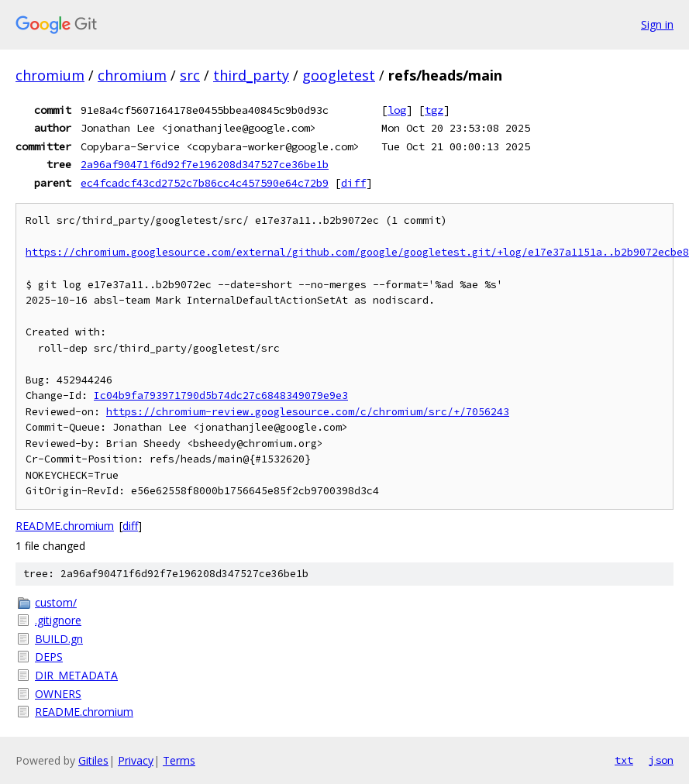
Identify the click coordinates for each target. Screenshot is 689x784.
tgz (434, 110)
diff (353, 183)
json (661, 760)
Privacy (136, 760)
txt (624, 760)
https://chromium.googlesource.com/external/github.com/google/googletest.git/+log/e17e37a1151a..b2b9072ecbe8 (357, 252)
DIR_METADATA (76, 675)
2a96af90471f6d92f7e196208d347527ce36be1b (205, 164)
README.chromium (65, 526)
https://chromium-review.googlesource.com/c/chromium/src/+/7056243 (308, 412)
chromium (50, 75)
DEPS (49, 657)
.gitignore (58, 620)
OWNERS (58, 694)
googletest (339, 75)
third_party (251, 75)
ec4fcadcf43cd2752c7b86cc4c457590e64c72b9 (205, 183)
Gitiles (93, 760)
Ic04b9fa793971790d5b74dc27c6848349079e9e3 (221, 395)
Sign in (657, 24)
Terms (179, 760)
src (190, 75)
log (397, 110)
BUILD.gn (59, 639)
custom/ (56, 602)
